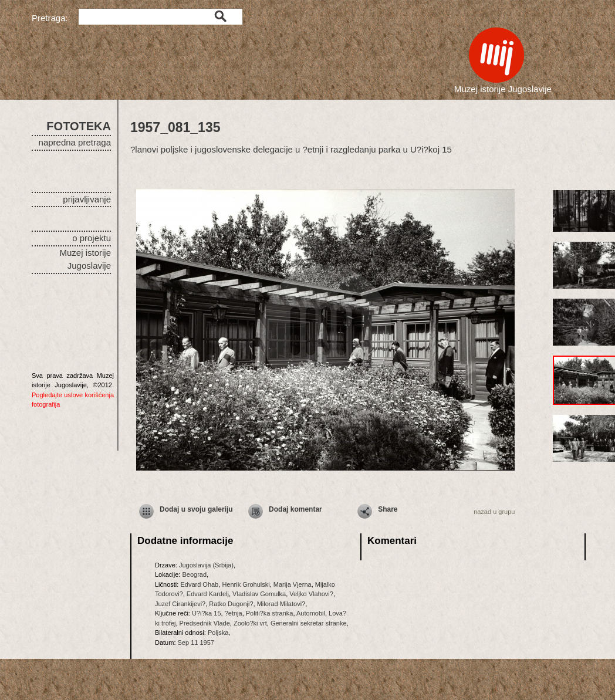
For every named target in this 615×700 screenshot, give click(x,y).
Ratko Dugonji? (231, 604)
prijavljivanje (87, 199)
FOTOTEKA (79, 126)
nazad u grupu (494, 512)
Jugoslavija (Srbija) (206, 565)
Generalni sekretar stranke (309, 623)
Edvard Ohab (199, 584)
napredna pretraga (75, 142)
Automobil (311, 613)
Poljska (218, 633)
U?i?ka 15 (207, 613)
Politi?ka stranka (270, 613)
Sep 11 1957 (196, 642)
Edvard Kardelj (208, 594)
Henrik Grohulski (246, 584)
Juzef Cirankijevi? (180, 604)
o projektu (92, 238)
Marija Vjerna (293, 584)
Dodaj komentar (295, 509)
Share (388, 509)
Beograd (194, 574)
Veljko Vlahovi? (311, 594)
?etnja (234, 613)
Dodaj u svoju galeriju (196, 509)
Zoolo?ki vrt (250, 623)
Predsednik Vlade (205, 623)
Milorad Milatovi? (281, 604)
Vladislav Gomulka (259, 594)
